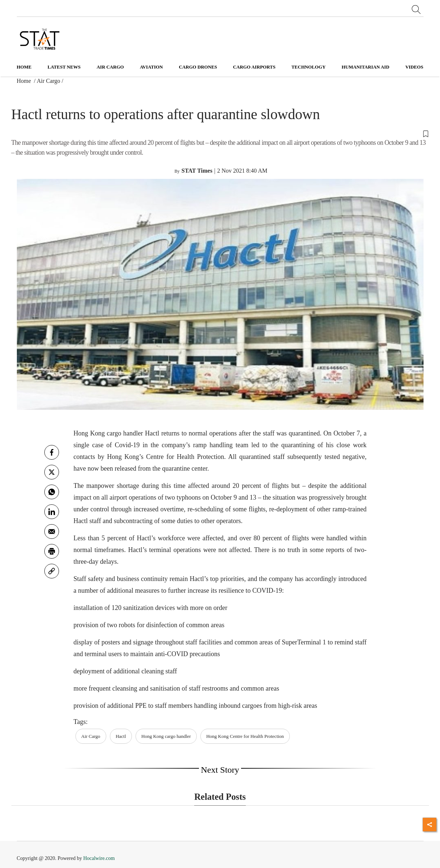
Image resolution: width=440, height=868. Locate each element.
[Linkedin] (52, 512)
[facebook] (52, 452)
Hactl (121, 736)
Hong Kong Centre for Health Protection (245, 736)
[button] (220, 133)
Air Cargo (48, 81)
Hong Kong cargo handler (166, 736)
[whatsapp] (52, 492)
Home (24, 67)
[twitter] (52, 472)
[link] (52, 571)
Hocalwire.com (99, 858)
